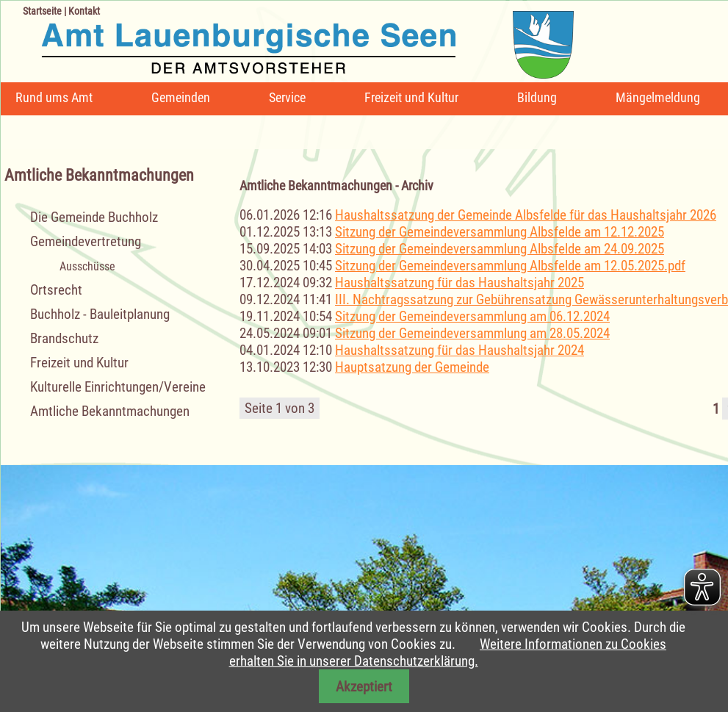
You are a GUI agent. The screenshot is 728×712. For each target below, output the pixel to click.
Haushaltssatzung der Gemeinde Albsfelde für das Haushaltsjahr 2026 (526, 215)
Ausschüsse (87, 266)
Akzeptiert (364, 687)
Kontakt (84, 11)
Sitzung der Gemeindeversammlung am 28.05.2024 (472, 333)
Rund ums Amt (54, 97)
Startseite (42, 11)
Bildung (537, 97)
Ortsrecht (56, 290)
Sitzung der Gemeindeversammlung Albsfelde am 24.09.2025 (500, 249)
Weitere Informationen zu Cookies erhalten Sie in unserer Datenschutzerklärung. (448, 652)
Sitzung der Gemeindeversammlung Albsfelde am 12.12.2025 (500, 232)
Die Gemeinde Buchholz (94, 217)
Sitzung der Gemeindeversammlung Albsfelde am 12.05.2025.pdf (510, 266)
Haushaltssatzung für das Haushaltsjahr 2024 (459, 350)
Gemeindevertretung (86, 241)
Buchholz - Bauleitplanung (100, 314)
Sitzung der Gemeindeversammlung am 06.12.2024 (472, 316)
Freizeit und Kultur (411, 97)
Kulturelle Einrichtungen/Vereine (118, 387)
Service (287, 97)
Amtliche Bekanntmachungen (110, 411)
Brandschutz (64, 338)
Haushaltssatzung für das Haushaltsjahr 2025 (459, 283)
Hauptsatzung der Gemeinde (412, 367)
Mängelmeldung (658, 97)
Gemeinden (181, 97)
